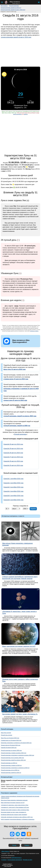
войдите (26, 114)
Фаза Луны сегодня (6, 733)
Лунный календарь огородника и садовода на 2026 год (15, 768)
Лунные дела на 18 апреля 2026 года (11, 745)
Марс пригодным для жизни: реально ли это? (13, 803)
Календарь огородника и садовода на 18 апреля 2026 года (16, 743)
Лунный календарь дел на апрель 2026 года (12, 758)
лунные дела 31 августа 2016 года (15, 400)
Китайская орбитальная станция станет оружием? (14, 815)
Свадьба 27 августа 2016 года (13, 457)
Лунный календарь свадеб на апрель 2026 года (13, 760)
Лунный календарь (14, 6)
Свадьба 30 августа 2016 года (13, 444)
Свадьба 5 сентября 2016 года (13, 496)
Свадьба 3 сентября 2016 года (13, 487)
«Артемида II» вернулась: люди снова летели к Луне (15, 805)
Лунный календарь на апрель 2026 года (11, 750)
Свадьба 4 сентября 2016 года (13, 491)
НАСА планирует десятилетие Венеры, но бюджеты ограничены (18, 819)
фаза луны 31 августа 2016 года (15, 369)
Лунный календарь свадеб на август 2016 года (13, 10)
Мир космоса (4, 6)
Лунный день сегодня (7, 735)
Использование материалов (15, 860)
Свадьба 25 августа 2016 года (13, 465)
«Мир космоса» (5, 851)
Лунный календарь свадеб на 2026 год (11, 773)
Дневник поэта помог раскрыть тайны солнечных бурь (15, 810)
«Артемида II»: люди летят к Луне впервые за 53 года (15, 807)
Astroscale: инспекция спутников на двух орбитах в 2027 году (17, 817)
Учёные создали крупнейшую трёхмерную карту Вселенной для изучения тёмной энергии (20, 797)
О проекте (4, 860)
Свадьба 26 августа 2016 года (13, 461)
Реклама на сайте (28, 860)
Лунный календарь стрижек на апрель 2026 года (14, 753)
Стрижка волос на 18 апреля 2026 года (11, 740)
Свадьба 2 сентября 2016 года (13, 483)
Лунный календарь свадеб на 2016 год (11, 8)
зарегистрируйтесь (17, 114)
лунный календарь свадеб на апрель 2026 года (20, 416)
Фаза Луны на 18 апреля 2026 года (10, 738)
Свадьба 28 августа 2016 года (13, 453)
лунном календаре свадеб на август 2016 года (16, 37)
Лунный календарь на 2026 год (9, 763)
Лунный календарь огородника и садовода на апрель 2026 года (17, 755)
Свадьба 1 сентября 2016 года (13, 479)
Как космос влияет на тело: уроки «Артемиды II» (14, 812)
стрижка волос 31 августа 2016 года (16, 379)
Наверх (27, 845)
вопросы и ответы (34, 331)
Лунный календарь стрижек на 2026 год (11, 765)
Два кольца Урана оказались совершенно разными (14, 800)
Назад (14, 845)
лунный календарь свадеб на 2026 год (17, 426)
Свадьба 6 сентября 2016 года (13, 500)
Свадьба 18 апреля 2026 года (9, 748)
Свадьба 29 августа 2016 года (13, 449)
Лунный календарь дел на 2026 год (10, 770)
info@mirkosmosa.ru (16, 858)
